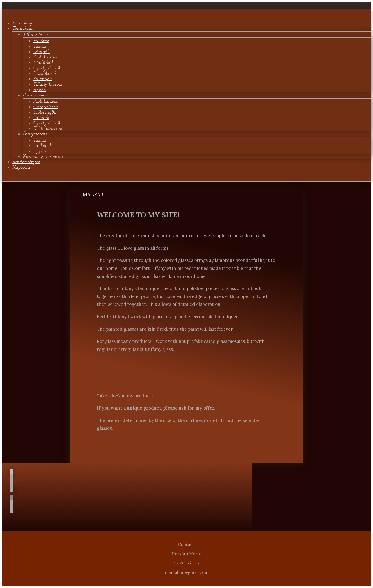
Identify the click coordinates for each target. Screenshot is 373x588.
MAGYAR (93, 195)
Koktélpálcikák (48, 129)
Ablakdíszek (45, 57)
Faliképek (42, 146)
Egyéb (39, 90)
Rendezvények (26, 162)
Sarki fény (22, 23)
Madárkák (44, 63)
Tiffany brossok (48, 84)
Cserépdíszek (45, 107)
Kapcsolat (22, 168)
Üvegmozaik (35, 134)
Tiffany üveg (35, 35)
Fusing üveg (35, 95)
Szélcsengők (45, 112)
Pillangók (42, 79)
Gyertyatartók (47, 68)
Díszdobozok (45, 74)
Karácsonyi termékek (43, 157)
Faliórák (41, 41)
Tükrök (40, 46)
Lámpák (41, 52)
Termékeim (23, 29)
